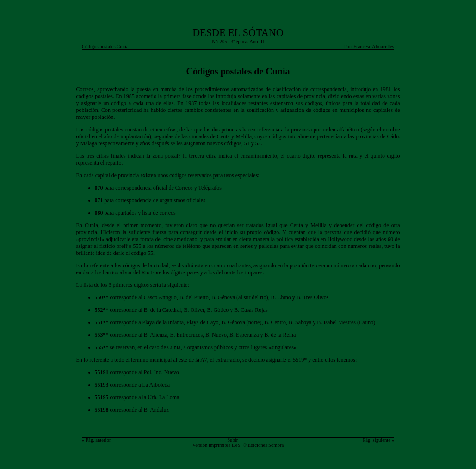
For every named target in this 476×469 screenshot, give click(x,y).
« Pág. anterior (96, 440)
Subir (232, 440)
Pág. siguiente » (378, 440)
